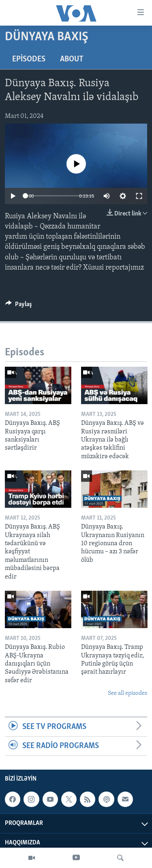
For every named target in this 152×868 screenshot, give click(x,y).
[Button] (19, 306)
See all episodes (127, 693)
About (72, 59)
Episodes (29, 59)
